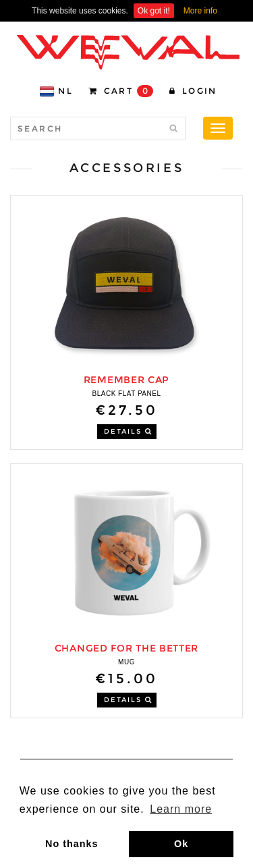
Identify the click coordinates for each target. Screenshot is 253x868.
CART (121, 91)
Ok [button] (181, 844)
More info (200, 11)
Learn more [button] (181, 809)
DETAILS (128, 431)
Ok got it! (154, 11)
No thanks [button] (72, 844)
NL (56, 91)
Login (193, 91)
